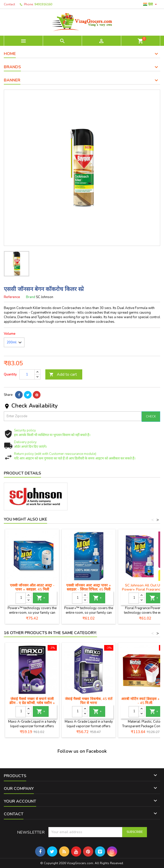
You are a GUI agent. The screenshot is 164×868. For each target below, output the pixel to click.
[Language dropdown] (151, 4)
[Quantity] (27, 374)
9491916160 (43, 4)
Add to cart (63, 374)
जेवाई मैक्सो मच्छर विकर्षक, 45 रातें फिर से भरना (89, 701)
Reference (12, 297)
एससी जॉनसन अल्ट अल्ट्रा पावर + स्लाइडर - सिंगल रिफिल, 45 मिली (89, 587)
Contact (9, 4)
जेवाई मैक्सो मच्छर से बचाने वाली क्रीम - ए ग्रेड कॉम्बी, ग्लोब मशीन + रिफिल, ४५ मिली (32, 703)
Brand (31, 297)
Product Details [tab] (22, 473)
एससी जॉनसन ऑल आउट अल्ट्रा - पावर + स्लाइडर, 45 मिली (32, 587)
